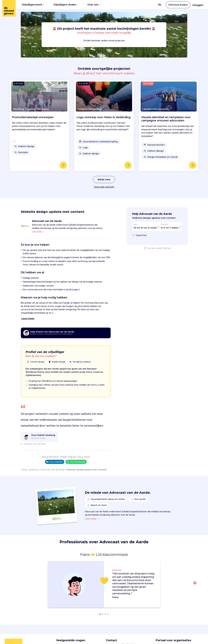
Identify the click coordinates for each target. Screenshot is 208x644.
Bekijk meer (104, 180)
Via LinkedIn (55, 462)
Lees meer (92, 519)
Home (24, 470)
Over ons (94, 5)
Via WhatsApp (76, 462)
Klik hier (167, 248)
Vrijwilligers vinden (66, 5)
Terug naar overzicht (104, 187)
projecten (34, 470)
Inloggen (198, 5)
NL (160, 5)
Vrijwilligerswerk (33, 5)
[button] (196, 585)
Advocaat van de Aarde (53, 470)
